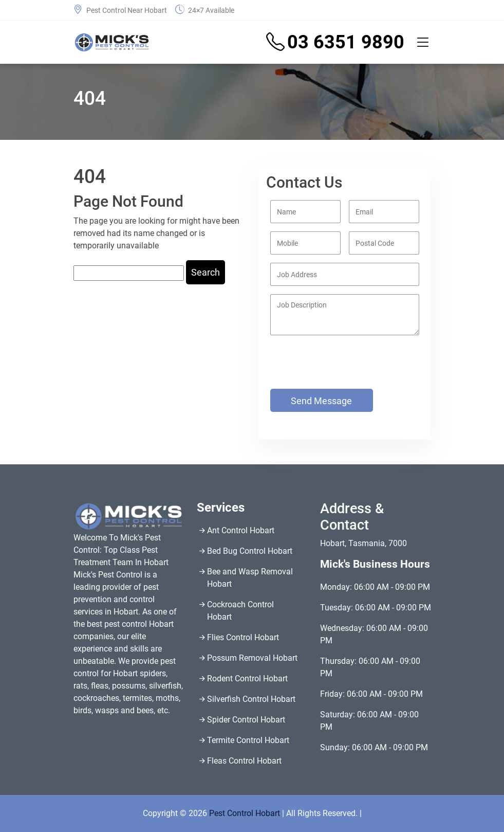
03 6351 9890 (335, 42)
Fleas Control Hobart (244, 761)
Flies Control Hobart (243, 637)
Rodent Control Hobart (247, 679)
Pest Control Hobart (245, 813)
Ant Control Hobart (241, 530)
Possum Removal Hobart (252, 658)
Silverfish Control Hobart (251, 699)
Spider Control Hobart (246, 720)
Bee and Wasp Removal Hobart (250, 578)
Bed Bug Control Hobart (250, 551)
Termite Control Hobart (248, 740)
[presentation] (316, 351)
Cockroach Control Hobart (240, 611)
